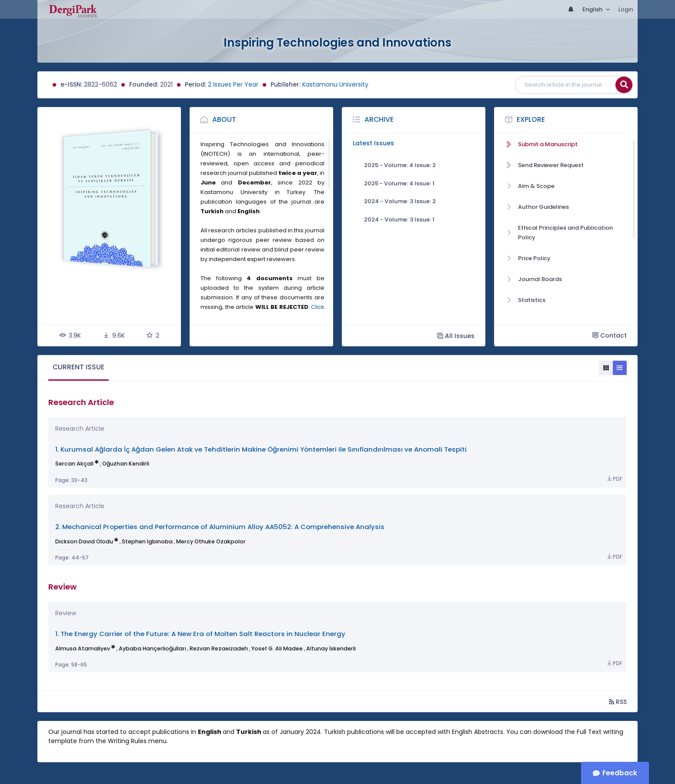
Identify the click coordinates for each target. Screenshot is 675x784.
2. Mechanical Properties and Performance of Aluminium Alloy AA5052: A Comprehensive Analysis (220, 527)
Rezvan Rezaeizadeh (219, 648)
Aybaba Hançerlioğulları (152, 648)
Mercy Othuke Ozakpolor (211, 541)
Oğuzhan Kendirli (126, 464)
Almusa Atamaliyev (83, 648)
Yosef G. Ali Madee (277, 648)
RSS (618, 702)
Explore (531, 119)
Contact (610, 335)
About (224, 119)
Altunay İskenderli (331, 648)
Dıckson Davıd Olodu (84, 541)
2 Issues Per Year (233, 84)
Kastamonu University (335, 84)
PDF (614, 479)
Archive (379, 119)
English (593, 9)
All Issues (456, 336)
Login (626, 9)
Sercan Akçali (74, 464)
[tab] (79, 368)
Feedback (620, 773)
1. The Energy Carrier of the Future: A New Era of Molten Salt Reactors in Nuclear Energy (200, 634)
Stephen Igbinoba (147, 541)
